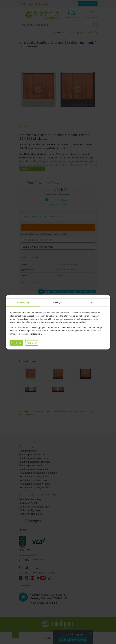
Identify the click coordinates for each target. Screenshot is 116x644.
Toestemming (23, 303)
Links (91, 303)
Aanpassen (32, 343)
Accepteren (16, 343)
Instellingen (57, 303)
